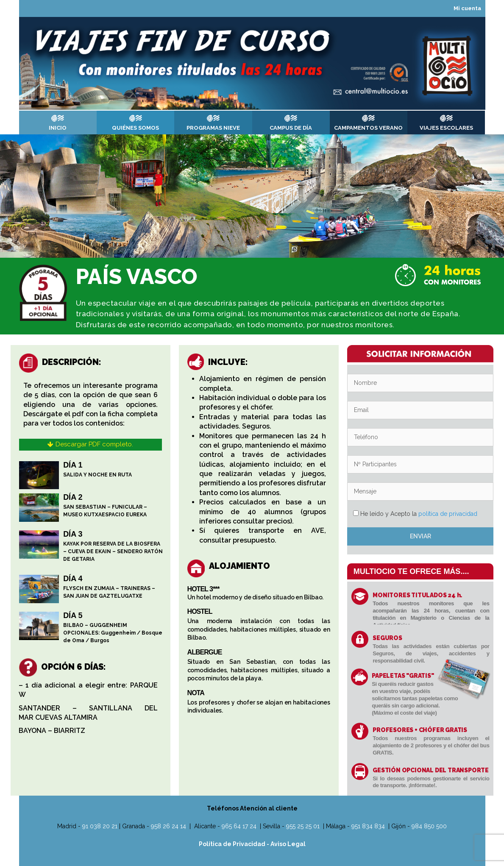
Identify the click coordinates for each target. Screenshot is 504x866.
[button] (90, 445)
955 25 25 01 (303, 826)
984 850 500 (429, 826)
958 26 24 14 (168, 826)
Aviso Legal (288, 844)
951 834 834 (368, 826)
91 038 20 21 (100, 826)
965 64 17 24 (239, 826)
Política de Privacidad (233, 844)
